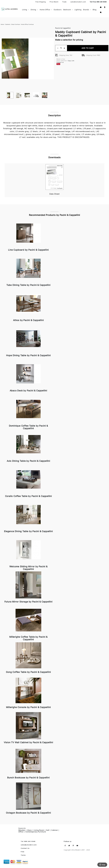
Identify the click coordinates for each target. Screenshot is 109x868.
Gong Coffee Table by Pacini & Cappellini (28, 672)
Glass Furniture (16, 24)
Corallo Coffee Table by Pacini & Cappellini (28, 496)
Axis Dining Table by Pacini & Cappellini (28, 461)
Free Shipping (41, 2)
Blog (95, 10)
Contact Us (25, 848)
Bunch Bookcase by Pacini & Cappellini (28, 778)
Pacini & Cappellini (63, 28)
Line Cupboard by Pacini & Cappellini (28, 250)
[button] (105, 7)
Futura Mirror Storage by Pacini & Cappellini (28, 602)
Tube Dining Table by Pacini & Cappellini (28, 285)
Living (25, 10)
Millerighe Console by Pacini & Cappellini (28, 707)
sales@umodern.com (78, 2)
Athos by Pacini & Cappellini (28, 320)
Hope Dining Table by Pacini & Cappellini (28, 355)
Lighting (78, 10)
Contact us (60, 62)
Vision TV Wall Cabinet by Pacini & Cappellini (28, 742)
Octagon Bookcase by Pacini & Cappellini (28, 813)
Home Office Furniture (27, 24)
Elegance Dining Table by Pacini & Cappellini (28, 531)
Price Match (54, 2)
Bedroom (67, 10)
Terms (23, 855)
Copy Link (71, 61)
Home (2, 24)
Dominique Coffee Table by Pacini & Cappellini (28, 427)
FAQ (22, 852)
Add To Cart (88, 48)
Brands (86, 10)
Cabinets (8, 24)
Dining (33, 10)
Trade (64, 2)
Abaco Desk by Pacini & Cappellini (28, 391)
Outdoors (58, 10)
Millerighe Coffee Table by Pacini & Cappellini (28, 638)
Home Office (45, 10)
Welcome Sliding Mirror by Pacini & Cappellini (28, 568)
